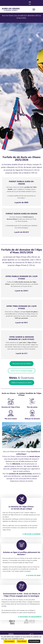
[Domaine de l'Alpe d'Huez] (11, 417)
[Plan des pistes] (32, 417)
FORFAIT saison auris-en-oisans (21, 214)
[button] (34, 9)
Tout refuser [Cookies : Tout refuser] (22, 641)
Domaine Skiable (11, 10)
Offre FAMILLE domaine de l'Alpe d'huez (21, 277)
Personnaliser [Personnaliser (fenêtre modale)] (34, 641)
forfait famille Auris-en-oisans (21, 183)
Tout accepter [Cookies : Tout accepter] (9, 641)
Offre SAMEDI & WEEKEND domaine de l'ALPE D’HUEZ (21, 338)
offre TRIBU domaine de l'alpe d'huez (21, 307)
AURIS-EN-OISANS (11, 8)
